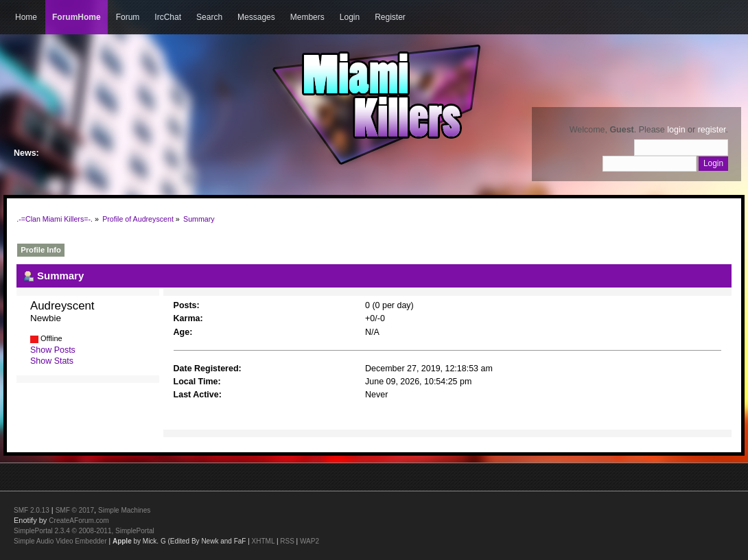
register (712, 130)
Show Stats (52, 361)
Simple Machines (124, 510)
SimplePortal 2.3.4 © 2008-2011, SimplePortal (84, 531)
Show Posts (53, 350)
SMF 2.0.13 (32, 510)
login (676, 130)
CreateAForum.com (79, 521)
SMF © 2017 (75, 510)
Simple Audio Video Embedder (60, 541)
